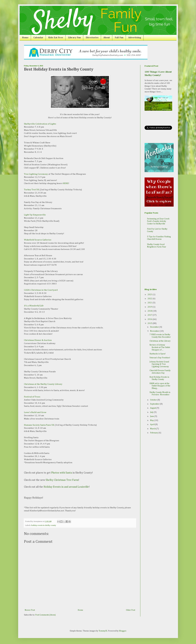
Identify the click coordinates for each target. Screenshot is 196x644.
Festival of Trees (32, 397)
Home (25, 38)
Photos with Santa (62, 473)
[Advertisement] (159, 269)
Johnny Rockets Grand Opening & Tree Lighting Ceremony (159, 364)
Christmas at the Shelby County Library (43, 384)
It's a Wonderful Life (34, 306)
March (153, 429)
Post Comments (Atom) (45, 615)
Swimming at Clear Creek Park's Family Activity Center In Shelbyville (158, 221)
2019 (150, 307)
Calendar (38, 38)
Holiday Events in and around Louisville (66, 487)
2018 (150, 311)
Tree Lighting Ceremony (36, 174)
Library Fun (74, 38)
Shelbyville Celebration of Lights (40, 124)
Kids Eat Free (56, 38)
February (154, 433)
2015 (150, 323)
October (154, 400)
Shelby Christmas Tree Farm (62, 480)
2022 (150, 299)
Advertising (135, 38)
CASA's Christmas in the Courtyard (41, 290)
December (155, 327)
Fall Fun (119, 38)
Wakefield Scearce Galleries (38, 240)
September (155, 404)
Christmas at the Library (160, 341)
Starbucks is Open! (158, 354)
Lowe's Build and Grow (35, 412)
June (152, 416)
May (152, 420)
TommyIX (103, 631)
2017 (150, 315)
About (107, 38)
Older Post (131, 610)
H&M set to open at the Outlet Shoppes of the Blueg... (160, 386)
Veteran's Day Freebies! (160, 358)
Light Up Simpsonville (35, 215)
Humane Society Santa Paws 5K (39, 425)
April (153, 424)
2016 (150, 319)
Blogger (123, 631)
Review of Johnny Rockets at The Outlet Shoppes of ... (160, 347)
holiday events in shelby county (44, 525)
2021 (150, 303)
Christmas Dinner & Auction (38, 340)
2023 (150, 295)
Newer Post (30, 610)
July (152, 412)
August (153, 408)
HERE (66, 183)
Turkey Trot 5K (32, 190)
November (155, 331)
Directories (92, 38)
